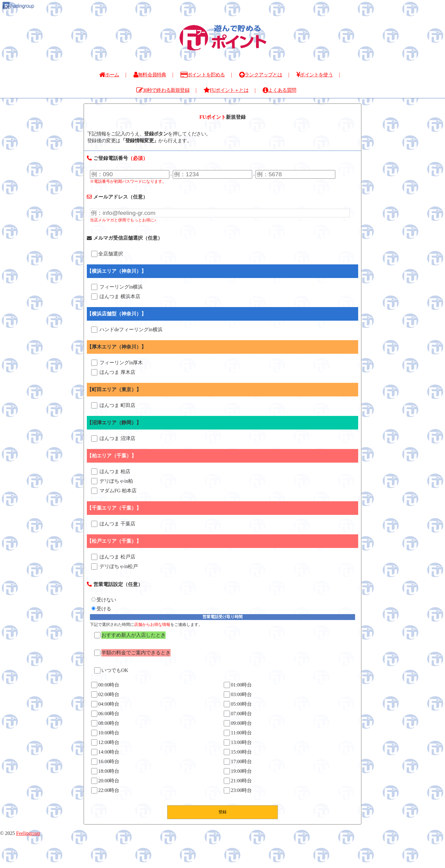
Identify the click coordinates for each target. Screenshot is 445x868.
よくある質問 (279, 90)
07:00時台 (238, 714)
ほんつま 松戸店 (113, 557)
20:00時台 (105, 781)
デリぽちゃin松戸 (114, 567)
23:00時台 (238, 790)
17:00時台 (238, 762)
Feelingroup (28, 833)
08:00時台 (105, 723)
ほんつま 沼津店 (113, 438)
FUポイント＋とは (226, 90)
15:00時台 (238, 752)
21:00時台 (238, 781)
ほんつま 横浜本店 (116, 297)
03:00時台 (238, 695)
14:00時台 (105, 752)
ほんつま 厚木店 (113, 372)
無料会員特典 (150, 75)
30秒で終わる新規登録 (163, 90)
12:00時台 (105, 742)
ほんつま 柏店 (111, 472)
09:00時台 (238, 723)
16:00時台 (105, 762)
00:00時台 (105, 685)
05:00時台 (238, 704)
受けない (104, 600)
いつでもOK (111, 670)
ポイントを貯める (203, 75)
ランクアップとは (261, 75)
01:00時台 (238, 685)
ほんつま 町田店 (113, 405)
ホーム (109, 75)
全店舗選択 (107, 254)
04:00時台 (105, 704)
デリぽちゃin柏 (112, 481)
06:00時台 (105, 714)
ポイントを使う (315, 75)
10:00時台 (105, 733)
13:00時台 (238, 742)
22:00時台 (105, 790)
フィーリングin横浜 (117, 287)
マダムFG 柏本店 (114, 491)
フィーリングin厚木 (117, 363)
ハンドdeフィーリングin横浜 (127, 330)
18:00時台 (105, 771)
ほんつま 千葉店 (113, 524)
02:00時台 (105, 695)
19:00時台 (238, 771)
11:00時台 (238, 733)
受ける (101, 609)
